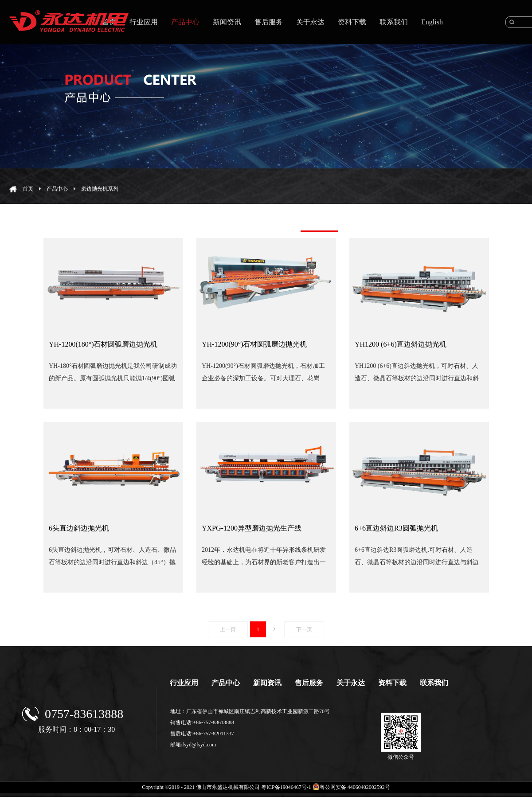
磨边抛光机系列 (100, 189)
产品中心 (57, 189)
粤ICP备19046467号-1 (286, 787)
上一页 (228, 629)
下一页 (304, 629)
